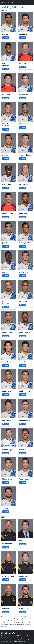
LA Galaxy (6, 7)
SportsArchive (7, 2)
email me (4, 627)
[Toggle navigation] (31, 2)
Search (6, 38)
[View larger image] (8, 22)
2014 (15, 7)
